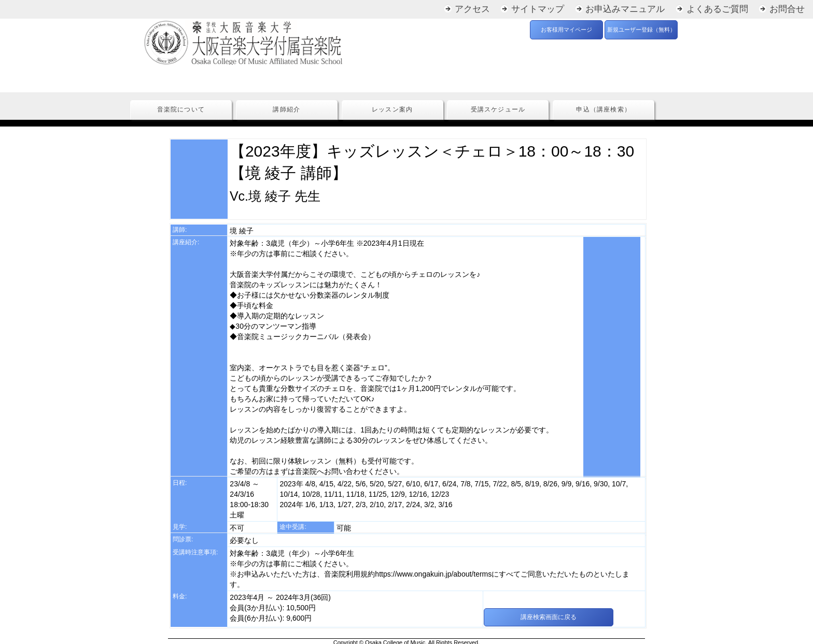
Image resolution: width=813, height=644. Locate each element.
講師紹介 (286, 110)
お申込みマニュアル (625, 9)
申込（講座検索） (603, 110)
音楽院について (181, 110)
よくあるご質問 (717, 9)
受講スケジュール (498, 110)
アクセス (472, 9)
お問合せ (787, 9)
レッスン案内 (392, 110)
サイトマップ (538, 9)
